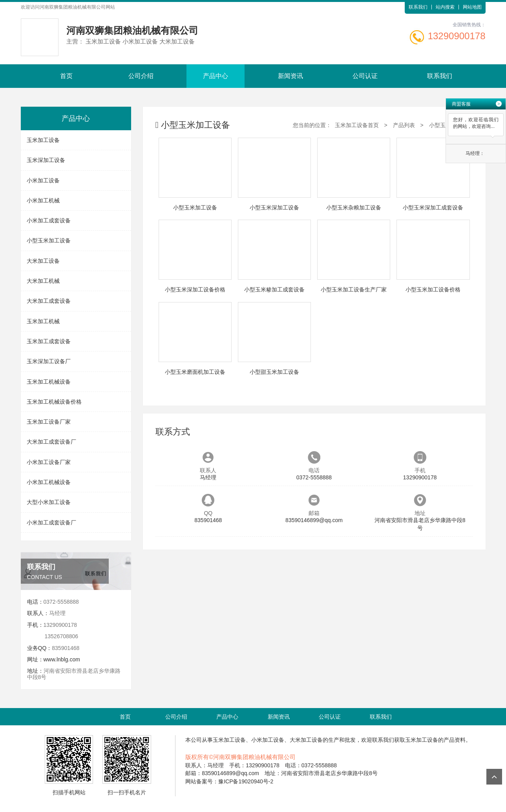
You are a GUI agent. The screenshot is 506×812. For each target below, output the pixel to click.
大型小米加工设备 (49, 502)
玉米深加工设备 (46, 160)
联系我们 (418, 7)
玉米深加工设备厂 (49, 361)
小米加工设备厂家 (49, 462)
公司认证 (365, 76)
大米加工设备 (43, 261)
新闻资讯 (290, 76)
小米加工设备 (43, 180)
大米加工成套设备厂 (51, 442)
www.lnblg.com (62, 659)
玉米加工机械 (43, 321)
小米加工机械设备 (49, 482)
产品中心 (216, 76)
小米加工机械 (43, 200)
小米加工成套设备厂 (51, 523)
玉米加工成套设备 (49, 341)
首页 (66, 76)
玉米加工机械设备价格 (54, 402)
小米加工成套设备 (49, 220)
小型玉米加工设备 (49, 240)
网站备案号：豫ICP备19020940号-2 (229, 781)
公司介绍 (141, 76)
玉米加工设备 (43, 140)
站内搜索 (445, 7)
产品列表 (404, 125)
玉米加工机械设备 (49, 382)
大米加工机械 (43, 281)
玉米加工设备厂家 (49, 422)
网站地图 (472, 7)
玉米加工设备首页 (357, 125)
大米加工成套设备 (49, 301)
